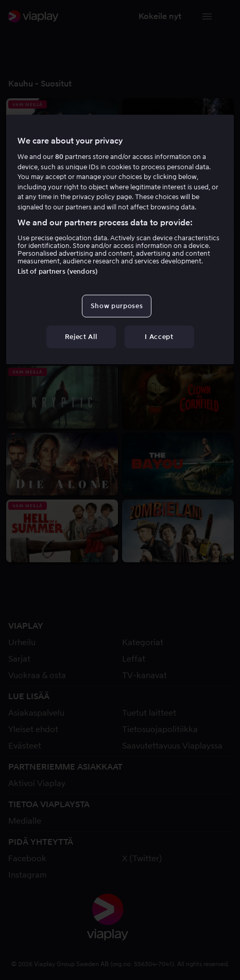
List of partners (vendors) (58, 271)
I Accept (159, 337)
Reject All (81, 337)
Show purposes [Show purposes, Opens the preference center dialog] (117, 306)
